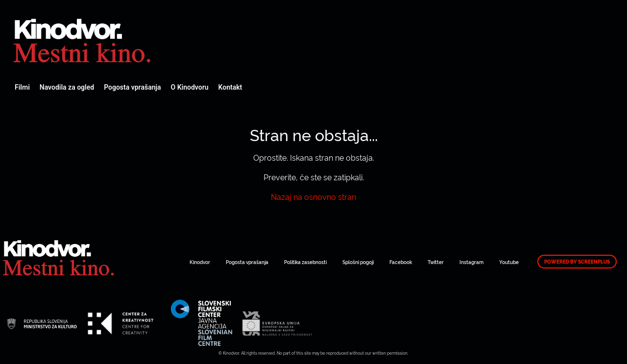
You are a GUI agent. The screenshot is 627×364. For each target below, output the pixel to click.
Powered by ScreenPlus (577, 262)
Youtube (509, 262)
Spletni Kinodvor (83, 39)
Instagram (471, 262)
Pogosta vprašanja (132, 87)
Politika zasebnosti (305, 262)
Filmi (22, 87)
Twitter (436, 262)
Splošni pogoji (358, 262)
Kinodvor (200, 262)
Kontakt (230, 87)
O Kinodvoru (190, 87)
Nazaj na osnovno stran (313, 196)
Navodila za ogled (67, 87)
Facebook (401, 262)
